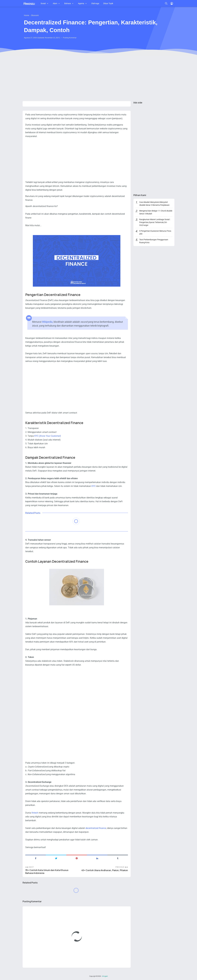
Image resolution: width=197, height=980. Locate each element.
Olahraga (95, 3)
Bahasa (68, 3)
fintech (35, 813)
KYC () (48, 436)
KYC (94, 486)
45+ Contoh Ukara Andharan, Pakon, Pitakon (105, 870)
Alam (55, 3)
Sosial (43, 3)
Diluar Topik (108, 3)
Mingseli (105, 976)
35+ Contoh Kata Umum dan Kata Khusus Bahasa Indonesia (47, 872)
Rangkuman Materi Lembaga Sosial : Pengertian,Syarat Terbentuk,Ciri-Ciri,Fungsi (155, 222)
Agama (81, 3)
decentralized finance (96, 828)
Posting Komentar (70, 38)
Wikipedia (47, 322)
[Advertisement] (99, 78)
